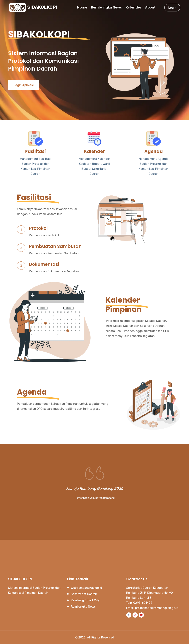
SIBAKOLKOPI (33, 8)
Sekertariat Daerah (84, 594)
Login (172, 8)
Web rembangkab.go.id (86, 588)
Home (82, 7)
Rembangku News (106, 7)
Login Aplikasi (24, 85)
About (150, 7)
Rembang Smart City (85, 600)
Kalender (133, 7)
